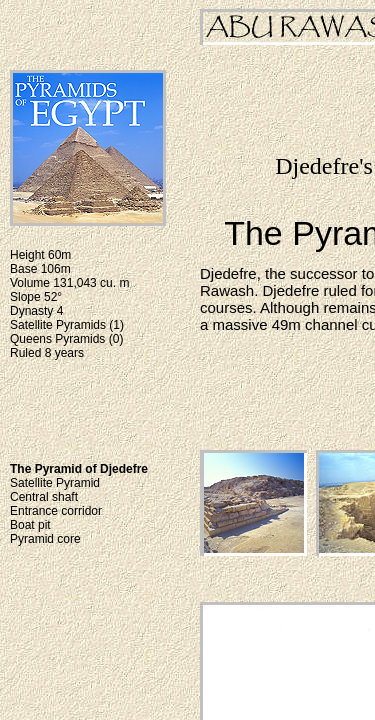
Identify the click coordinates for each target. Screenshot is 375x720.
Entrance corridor (56, 511)
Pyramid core (45, 539)
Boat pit (30, 525)
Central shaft (44, 497)
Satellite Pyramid (55, 483)
